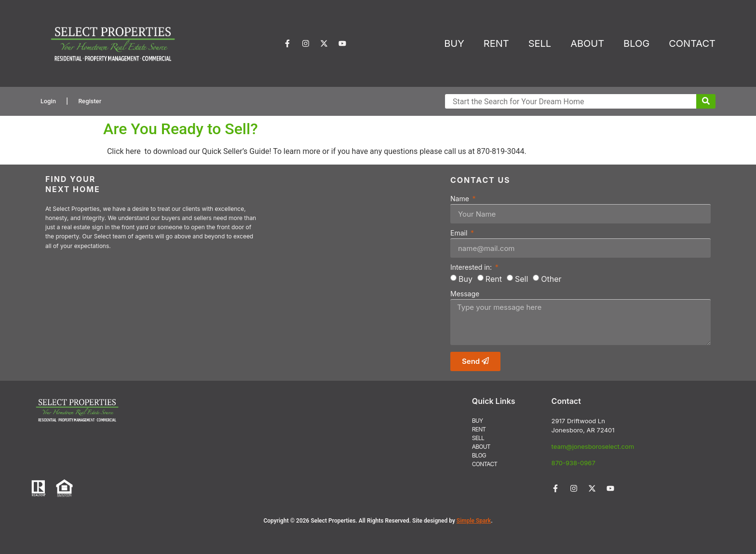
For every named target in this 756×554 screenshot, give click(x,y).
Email (460, 233)
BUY (454, 43)
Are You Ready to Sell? (181, 129)
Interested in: (472, 268)
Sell (521, 279)
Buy (466, 279)
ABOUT (587, 43)
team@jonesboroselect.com (593, 446)
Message (465, 294)
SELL (540, 43)
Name (461, 199)
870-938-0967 (574, 463)
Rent (494, 279)
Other (551, 279)
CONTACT (692, 43)
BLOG (636, 43)
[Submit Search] (706, 101)
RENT (496, 43)
